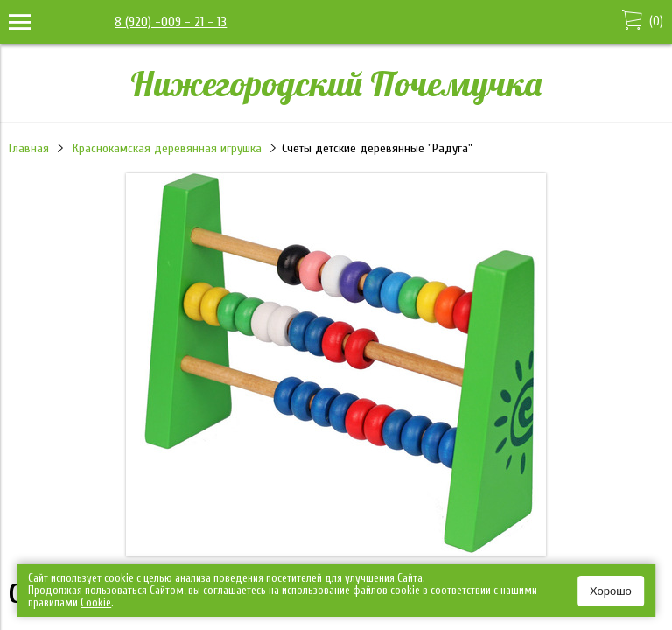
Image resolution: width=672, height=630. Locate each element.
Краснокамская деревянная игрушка (167, 148)
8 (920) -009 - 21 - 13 (171, 22)
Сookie (96, 602)
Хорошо (611, 591)
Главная (29, 148)
